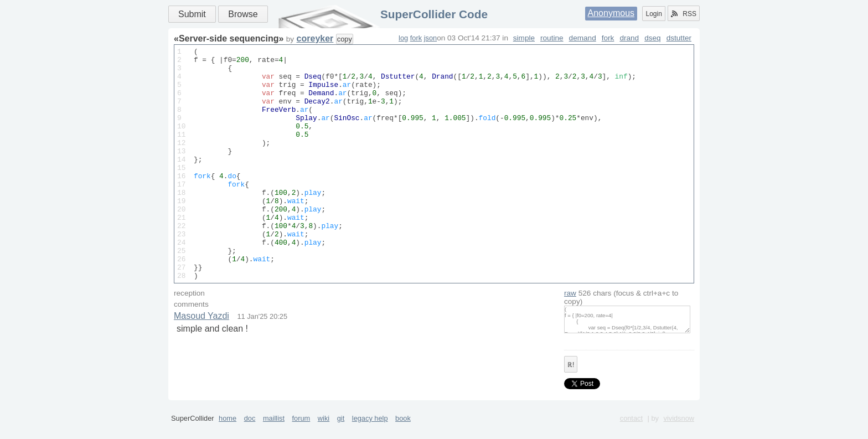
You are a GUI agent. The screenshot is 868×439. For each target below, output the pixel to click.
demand (583, 38)
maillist (274, 435)
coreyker (315, 38)
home (228, 435)
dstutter (679, 38)
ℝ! (571, 381)
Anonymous (611, 13)
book (403, 435)
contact (631, 435)
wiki (324, 435)
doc (250, 435)
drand (629, 38)
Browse (243, 14)
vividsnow (679, 435)
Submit (192, 14)
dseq (652, 38)
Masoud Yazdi (201, 332)
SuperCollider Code (434, 14)
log (403, 38)
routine (552, 38)
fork (608, 38)
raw (570, 310)
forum (301, 435)
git (341, 435)
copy (345, 39)
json (430, 38)
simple (524, 38)
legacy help (370, 435)
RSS (684, 14)
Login (653, 14)
